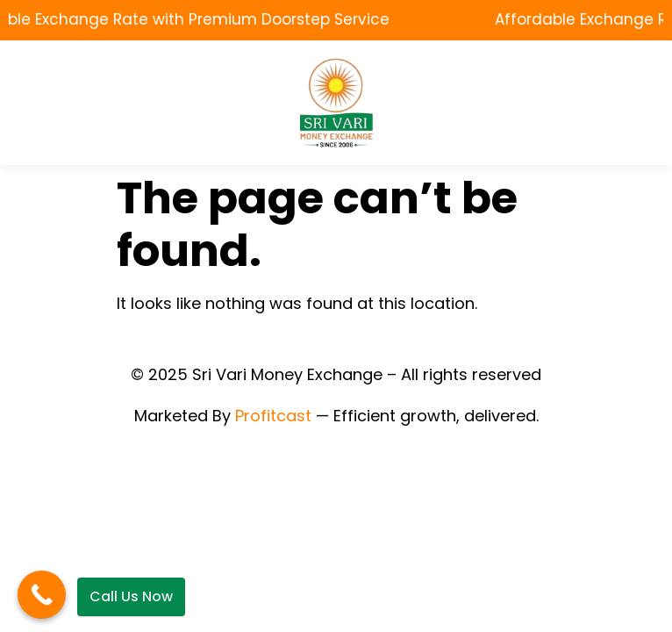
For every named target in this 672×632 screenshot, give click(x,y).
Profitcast (273, 416)
